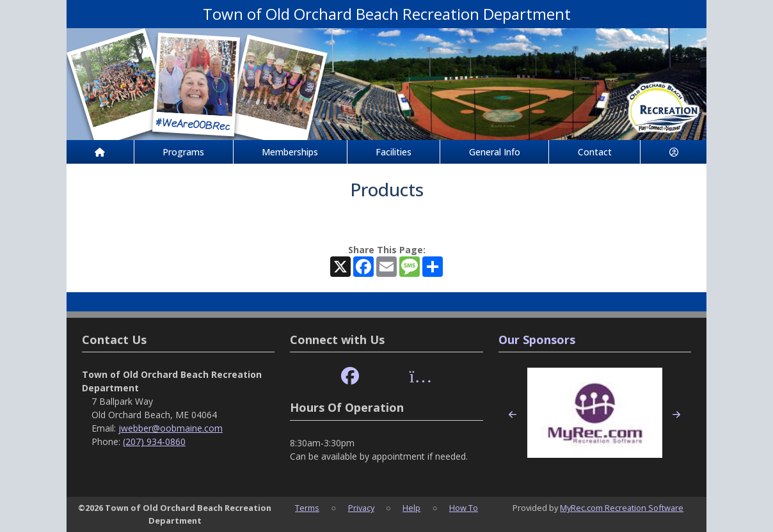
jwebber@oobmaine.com (171, 428)
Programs (183, 152)
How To (464, 508)
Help (411, 508)
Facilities (394, 152)
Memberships (290, 152)
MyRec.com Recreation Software (622, 508)
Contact (595, 152)
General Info (495, 152)
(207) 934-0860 (154, 442)
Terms (307, 508)
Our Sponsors (537, 340)
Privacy (361, 508)
